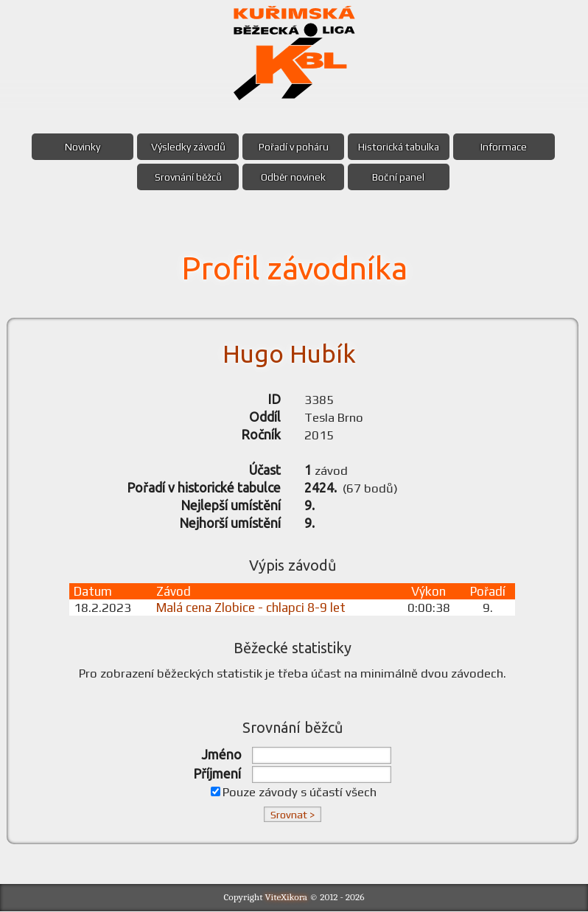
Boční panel (400, 177)
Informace (507, 147)
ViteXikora (287, 898)
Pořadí (489, 592)
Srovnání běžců (187, 177)
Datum (94, 592)
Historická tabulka (400, 147)
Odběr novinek (293, 177)
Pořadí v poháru (294, 147)
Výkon (429, 592)
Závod (174, 592)
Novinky (80, 147)
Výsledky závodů (187, 147)
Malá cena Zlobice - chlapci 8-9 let (252, 608)
